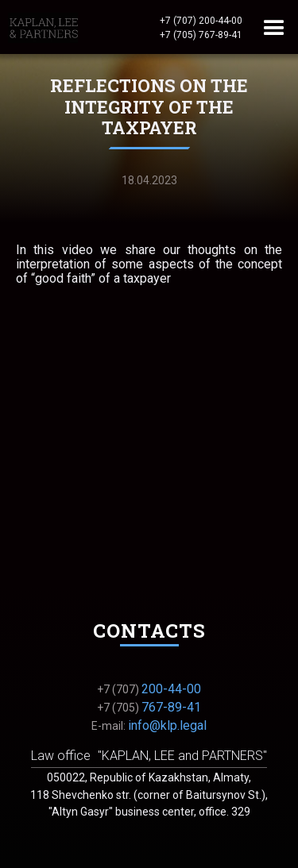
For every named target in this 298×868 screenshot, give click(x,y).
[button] (274, 27)
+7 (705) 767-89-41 (201, 35)
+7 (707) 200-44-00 (201, 21)
